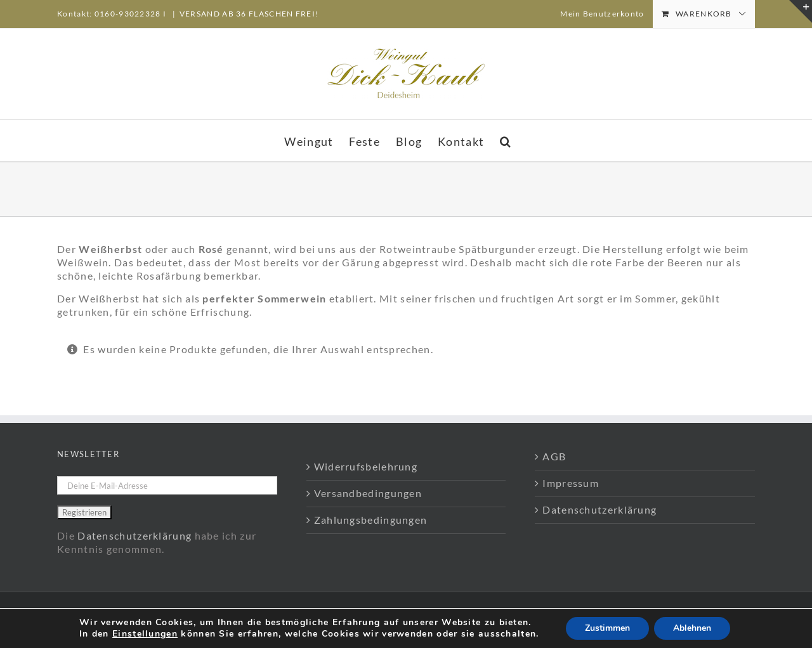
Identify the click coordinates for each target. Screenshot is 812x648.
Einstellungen (145, 634)
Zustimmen (607, 628)
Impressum (571, 483)
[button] (506, 140)
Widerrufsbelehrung (366, 466)
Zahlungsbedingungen (371, 520)
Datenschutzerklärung (134, 535)
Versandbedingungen (368, 493)
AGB (554, 456)
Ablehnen (692, 628)
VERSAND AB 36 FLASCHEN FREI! (249, 14)
